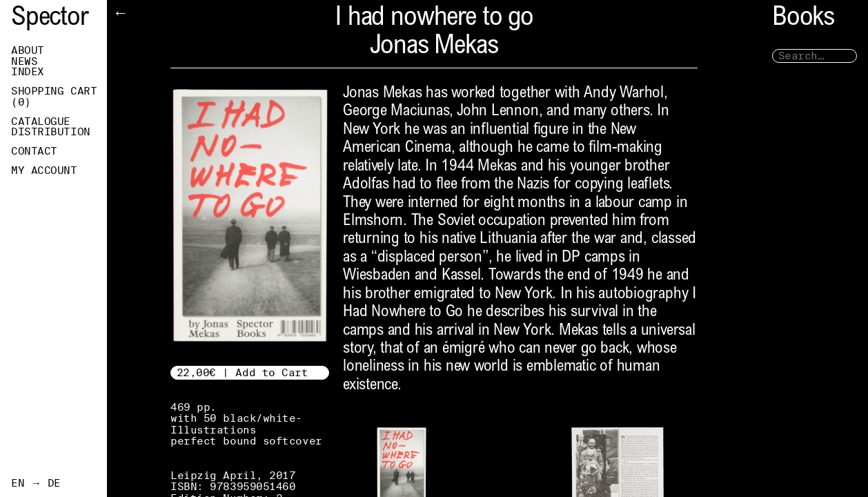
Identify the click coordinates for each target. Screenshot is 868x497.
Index (28, 72)
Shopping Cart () (54, 97)
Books (803, 19)
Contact (34, 151)
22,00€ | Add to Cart (243, 372)
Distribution (51, 132)
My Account (44, 170)
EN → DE (36, 483)
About (28, 50)
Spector (50, 19)
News (24, 61)
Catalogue (41, 121)
